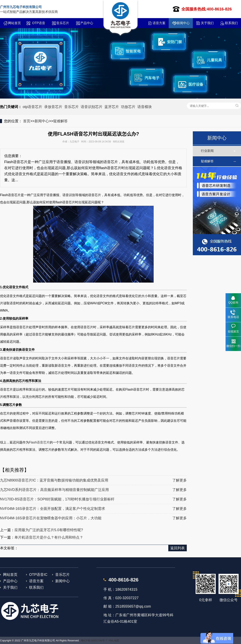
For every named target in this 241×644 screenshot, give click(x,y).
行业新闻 (207, 151)
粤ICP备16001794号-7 (94, 640)
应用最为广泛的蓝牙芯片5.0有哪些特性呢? (49, 530)
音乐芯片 (63, 23)
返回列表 (178, 548)
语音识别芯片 (92, 107)
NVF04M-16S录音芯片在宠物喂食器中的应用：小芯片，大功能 (51, 518)
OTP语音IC (39, 25)
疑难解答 (60, 121)
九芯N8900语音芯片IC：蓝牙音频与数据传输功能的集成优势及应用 (54, 480)
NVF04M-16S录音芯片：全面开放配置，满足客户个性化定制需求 (53, 509)
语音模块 (145, 107)
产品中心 (87, 23)
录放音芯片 (53, 107)
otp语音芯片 (32, 107)
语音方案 (159, 23)
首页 (27, 121)
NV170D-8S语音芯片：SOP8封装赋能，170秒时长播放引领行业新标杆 (57, 499)
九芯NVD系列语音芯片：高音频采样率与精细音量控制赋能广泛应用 (54, 490)
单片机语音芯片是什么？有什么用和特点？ (49, 537)
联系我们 (231, 23)
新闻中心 (183, 23)
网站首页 (14, 23)
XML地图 (114, 640)
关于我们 (207, 23)
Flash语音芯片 (39, 442)
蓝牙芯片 (112, 107)
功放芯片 (128, 107)
